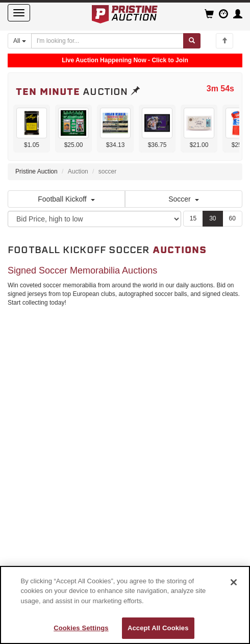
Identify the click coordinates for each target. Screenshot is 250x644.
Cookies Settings (81, 628)
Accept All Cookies (158, 628)
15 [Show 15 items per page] (193, 218)
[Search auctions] (108, 41)
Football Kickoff (66, 199)
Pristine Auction (36, 171)
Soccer (184, 199)
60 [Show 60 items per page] (232, 218)
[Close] (234, 582)
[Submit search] (192, 41)
